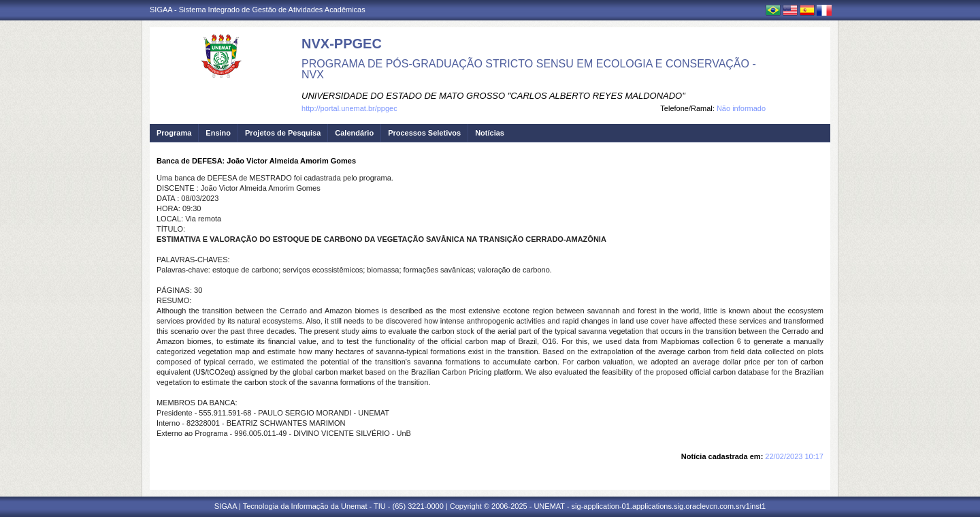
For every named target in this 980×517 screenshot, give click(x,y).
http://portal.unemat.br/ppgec (349, 108)
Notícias (490, 133)
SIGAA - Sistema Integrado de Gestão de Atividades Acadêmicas (258, 10)
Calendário (354, 133)
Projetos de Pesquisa (283, 133)
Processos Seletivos (424, 133)
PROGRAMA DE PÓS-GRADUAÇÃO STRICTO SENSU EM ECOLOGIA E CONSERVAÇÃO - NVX (529, 69)
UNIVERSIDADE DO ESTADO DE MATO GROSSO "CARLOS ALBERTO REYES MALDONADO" (493, 96)
